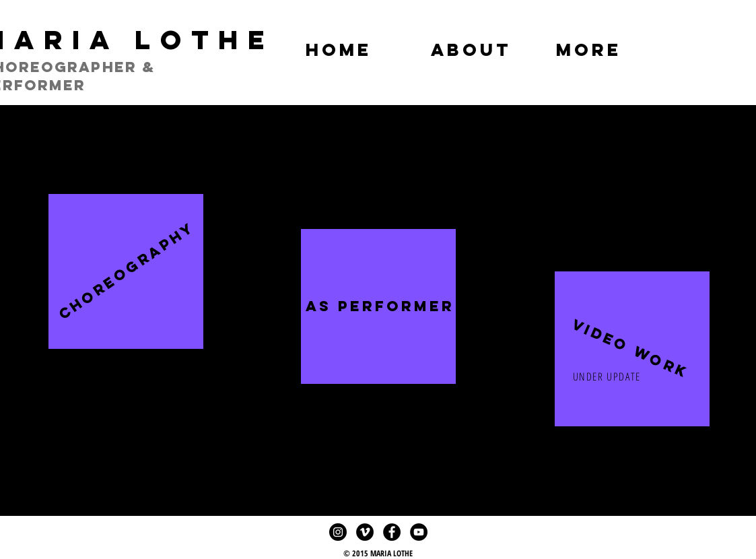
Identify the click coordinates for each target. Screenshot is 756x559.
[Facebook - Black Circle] (392, 532)
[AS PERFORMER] (380, 306)
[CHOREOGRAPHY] (127, 271)
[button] (629, 349)
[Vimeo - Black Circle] (365, 532)
